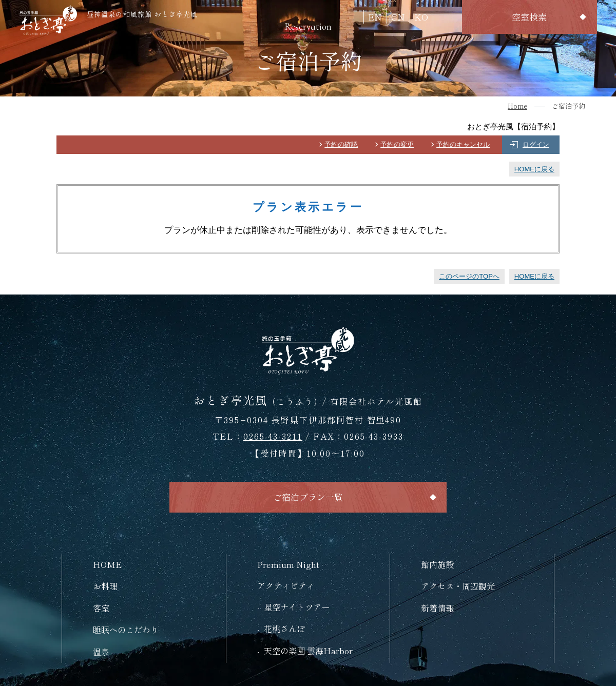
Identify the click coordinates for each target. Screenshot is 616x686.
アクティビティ (286, 585)
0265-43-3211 (273, 436)
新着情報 (437, 608)
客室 (101, 608)
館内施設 (437, 564)
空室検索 (529, 17)
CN (398, 17)
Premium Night (288, 564)
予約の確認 (341, 144)
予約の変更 (397, 144)
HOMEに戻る (534, 169)
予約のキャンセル (463, 144)
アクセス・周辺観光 (458, 586)
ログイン (536, 144)
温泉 (101, 652)
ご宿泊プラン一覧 (308, 497)
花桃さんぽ (284, 629)
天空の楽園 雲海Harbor (308, 651)
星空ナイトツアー (297, 607)
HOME (107, 564)
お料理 (105, 586)
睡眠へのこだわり (126, 630)
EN (375, 17)
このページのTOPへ (469, 276)
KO (421, 17)
